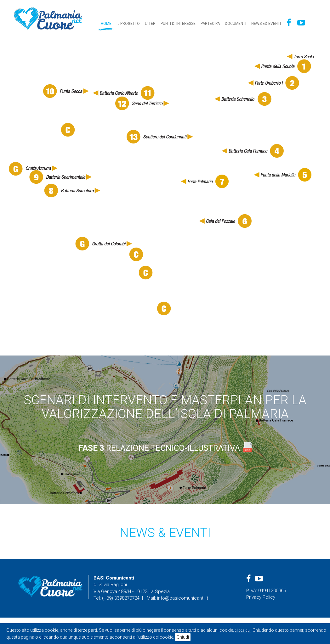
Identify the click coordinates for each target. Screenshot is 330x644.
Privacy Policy (261, 597)
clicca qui (243, 630)
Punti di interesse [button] (178, 24)
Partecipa (210, 24)
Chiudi (183, 637)
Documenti (236, 24)
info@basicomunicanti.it (183, 598)
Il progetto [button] (128, 24)
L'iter (150, 24)
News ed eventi (266, 24)
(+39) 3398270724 (121, 598)
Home (106, 24)
